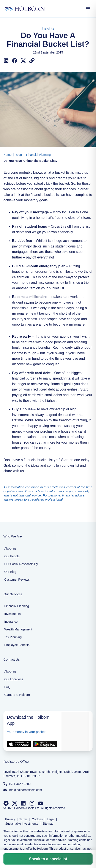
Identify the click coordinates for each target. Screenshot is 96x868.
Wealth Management (18, 629)
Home (7, 155)
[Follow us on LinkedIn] (23, 803)
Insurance (11, 622)
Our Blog (10, 572)
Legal (51, 819)
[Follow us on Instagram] (32, 803)
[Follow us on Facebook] (6, 803)
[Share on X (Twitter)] (23, 61)
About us (10, 548)
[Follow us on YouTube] (41, 803)
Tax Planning (13, 637)
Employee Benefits (17, 645)
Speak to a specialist (48, 859)
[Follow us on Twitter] (15, 803)
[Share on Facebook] (15, 61)
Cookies (37, 819)
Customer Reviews (17, 580)
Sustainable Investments (22, 824)
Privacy (10, 819)
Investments (12, 614)
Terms (24, 819)
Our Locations (14, 679)
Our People (12, 556)
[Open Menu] (88, 9)
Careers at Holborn (17, 695)
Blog (19, 155)
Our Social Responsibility (21, 564)
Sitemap (48, 824)
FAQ (7, 687)
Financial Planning (38, 155)
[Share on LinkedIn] (6, 61)
